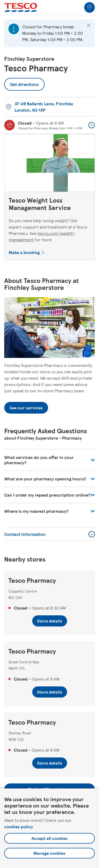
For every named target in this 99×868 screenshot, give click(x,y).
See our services (26, 408)
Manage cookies (49, 853)
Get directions (24, 83)
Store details (50, 621)
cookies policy (19, 827)
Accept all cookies (49, 838)
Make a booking (24, 252)
